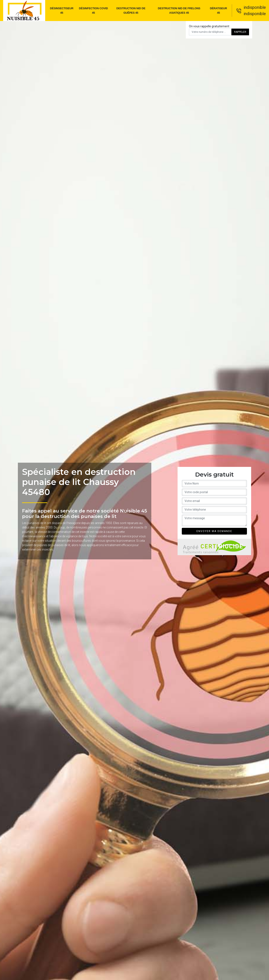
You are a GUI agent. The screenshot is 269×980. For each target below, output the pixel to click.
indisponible (255, 7)
